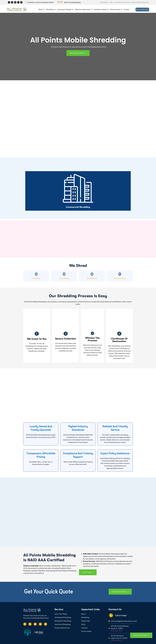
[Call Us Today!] (111, 615)
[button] (78, 53)
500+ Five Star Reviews (72, 2)
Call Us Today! (121, 615)
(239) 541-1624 (116, 640)
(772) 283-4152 (117, 631)
